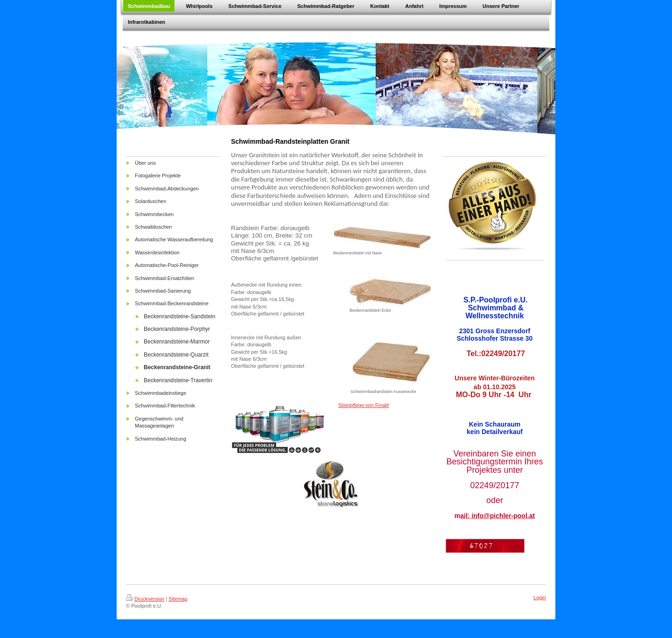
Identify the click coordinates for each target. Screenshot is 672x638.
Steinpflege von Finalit (364, 405)
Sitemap (178, 599)
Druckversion (145, 599)
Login (540, 597)
